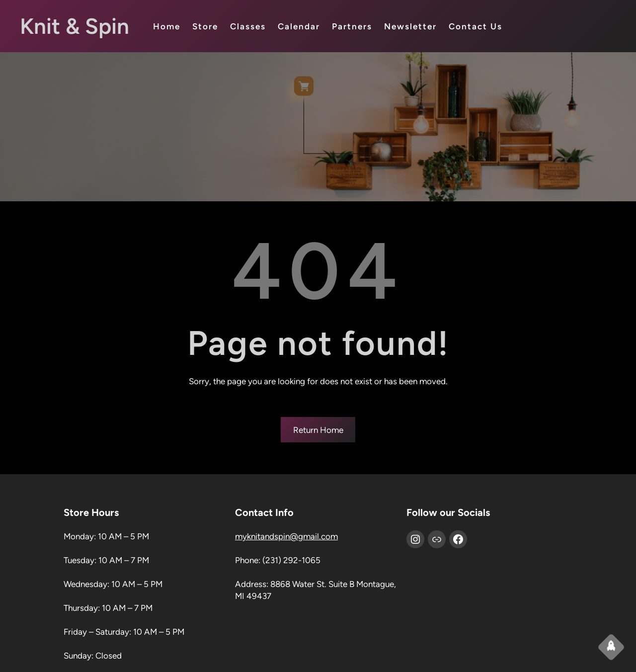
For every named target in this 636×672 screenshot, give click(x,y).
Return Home (318, 430)
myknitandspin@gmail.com (286, 536)
